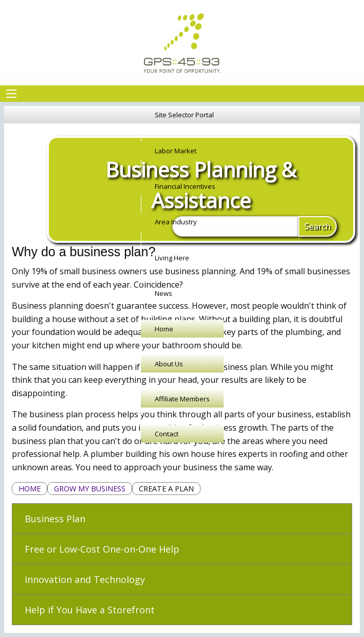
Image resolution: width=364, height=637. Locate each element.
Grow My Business (90, 489)
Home (30, 489)
